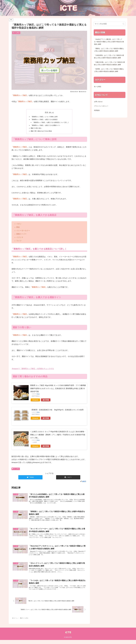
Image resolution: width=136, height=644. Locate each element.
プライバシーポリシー (101, 106)
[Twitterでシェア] (30, 478)
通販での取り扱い (35, 129)
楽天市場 (46, 401)
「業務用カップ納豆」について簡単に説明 (44, 117)
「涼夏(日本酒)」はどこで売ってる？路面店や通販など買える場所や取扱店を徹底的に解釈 (109, 63)
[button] (68, 478)
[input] (110, 24)
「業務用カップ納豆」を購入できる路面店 (44, 120)
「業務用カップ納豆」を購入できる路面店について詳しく (51, 123)
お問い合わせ (98, 102)
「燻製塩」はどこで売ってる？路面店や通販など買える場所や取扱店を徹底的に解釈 (109, 50)
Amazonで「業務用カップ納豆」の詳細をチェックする (33, 370)
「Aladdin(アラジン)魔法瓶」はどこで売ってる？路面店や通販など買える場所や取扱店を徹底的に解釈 (109, 42)
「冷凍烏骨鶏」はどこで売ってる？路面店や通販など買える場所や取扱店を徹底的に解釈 (109, 57)
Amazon (35, 401)
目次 (47, 112)
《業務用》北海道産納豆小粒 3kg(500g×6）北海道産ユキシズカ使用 (58, 411)
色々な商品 (16, 470)
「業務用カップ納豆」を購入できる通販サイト (45, 126)
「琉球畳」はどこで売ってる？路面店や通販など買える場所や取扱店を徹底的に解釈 (109, 70)
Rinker (38, 395)
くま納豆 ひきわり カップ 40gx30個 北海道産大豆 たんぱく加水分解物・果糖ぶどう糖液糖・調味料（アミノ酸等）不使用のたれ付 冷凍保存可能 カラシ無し (58, 436)
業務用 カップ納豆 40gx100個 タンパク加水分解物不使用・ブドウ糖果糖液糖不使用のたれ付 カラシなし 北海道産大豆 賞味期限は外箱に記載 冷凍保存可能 (58, 389)
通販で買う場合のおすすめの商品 (41, 132)
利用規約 (97, 110)
